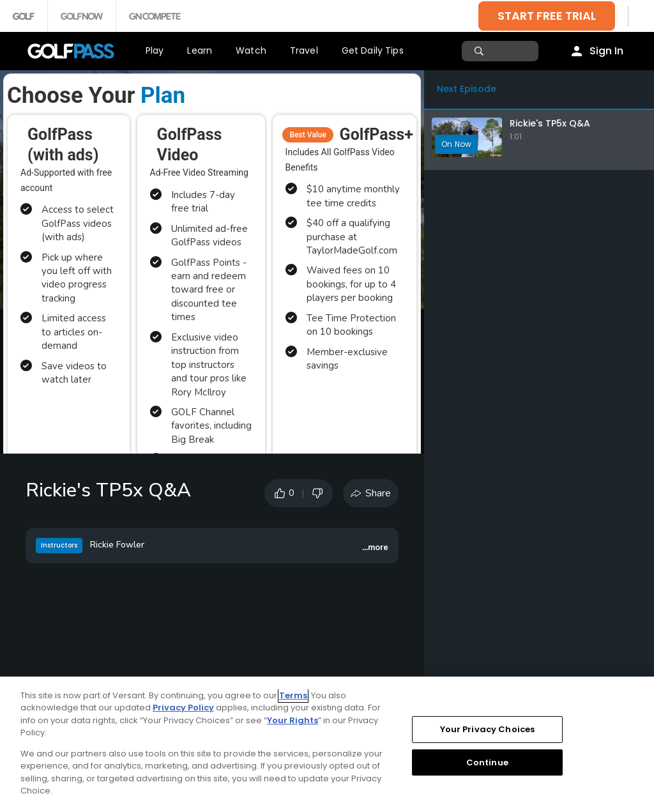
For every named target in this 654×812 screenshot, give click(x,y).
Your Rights (293, 720)
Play (155, 50)
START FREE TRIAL (547, 16)
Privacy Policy (183, 708)
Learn (200, 50)
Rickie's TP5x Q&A (550, 123)
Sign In (606, 51)
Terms (293, 695)
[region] (327, 744)
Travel (304, 50)
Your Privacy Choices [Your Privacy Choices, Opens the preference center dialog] (488, 729)
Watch (251, 50)
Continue (487, 762)
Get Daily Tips (373, 50)
